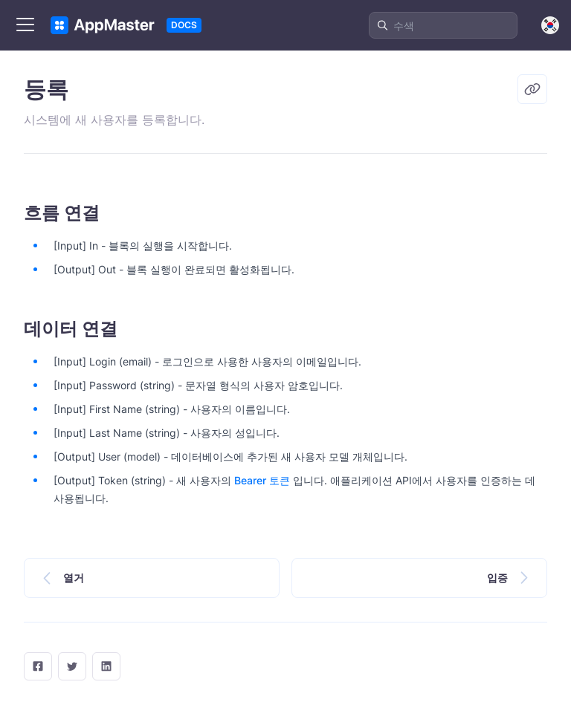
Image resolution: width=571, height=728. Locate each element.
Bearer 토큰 (262, 480)
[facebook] (38, 666)
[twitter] (72, 666)
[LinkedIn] (106, 666)
